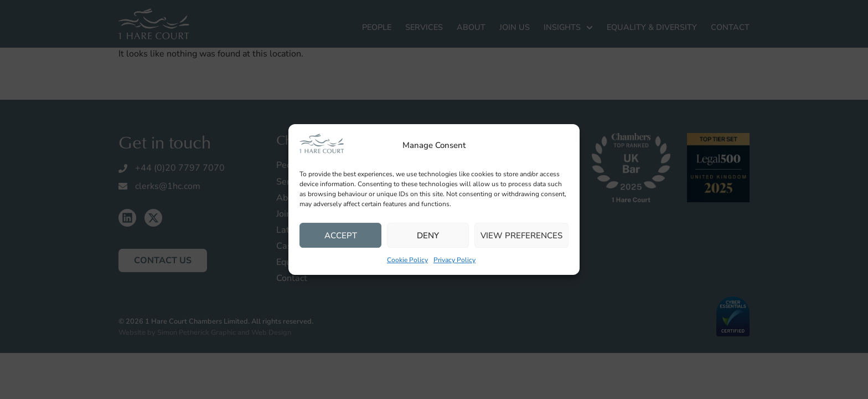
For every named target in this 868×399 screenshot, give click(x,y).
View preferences (521, 236)
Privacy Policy (454, 260)
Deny (428, 236)
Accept (341, 236)
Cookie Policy (407, 260)
